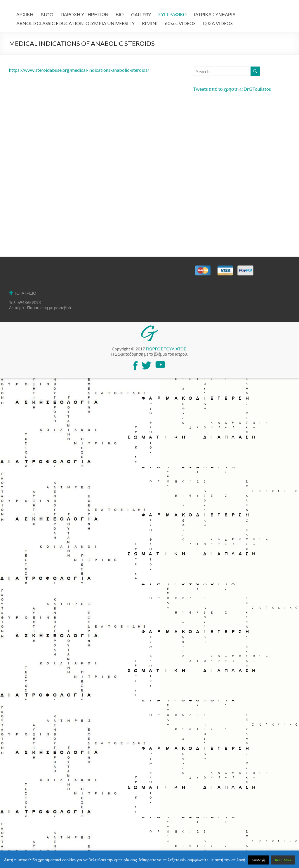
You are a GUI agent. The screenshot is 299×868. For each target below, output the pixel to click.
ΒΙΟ (120, 14)
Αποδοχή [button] (258, 860)
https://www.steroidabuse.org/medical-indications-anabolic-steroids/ (79, 70)
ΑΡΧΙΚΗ (25, 14)
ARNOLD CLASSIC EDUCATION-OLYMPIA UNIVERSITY (75, 23)
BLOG (47, 14)
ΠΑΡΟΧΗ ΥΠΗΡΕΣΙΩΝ (84, 14)
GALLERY (141, 14)
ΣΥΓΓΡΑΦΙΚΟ (173, 14)
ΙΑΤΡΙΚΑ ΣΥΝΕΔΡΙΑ (215, 14)
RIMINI (150, 23)
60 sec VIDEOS (180, 23)
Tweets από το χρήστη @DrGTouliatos (232, 89)
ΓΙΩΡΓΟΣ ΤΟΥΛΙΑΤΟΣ (166, 349)
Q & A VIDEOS (218, 23)
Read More (283, 860)
